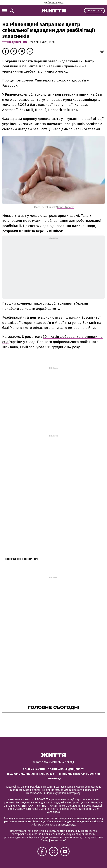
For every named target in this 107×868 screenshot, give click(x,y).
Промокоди (54, 778)
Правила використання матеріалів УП (32, 774)
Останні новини (21, 559)
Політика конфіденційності (66, 769)
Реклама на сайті (34, 769)
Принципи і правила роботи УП (79, 774)
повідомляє (25, 80)
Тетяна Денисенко (15, 42)
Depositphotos (66, 207)
